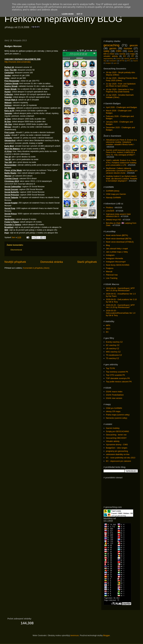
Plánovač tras (112, 275)
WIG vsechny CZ (113, 352)
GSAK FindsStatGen (115, 395)
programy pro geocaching (117, 451)
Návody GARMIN (113, 198)
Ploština (109, 208)
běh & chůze (109, 54)
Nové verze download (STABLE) (120, 242)
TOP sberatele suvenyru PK (118, 378)
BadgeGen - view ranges (117, 448)
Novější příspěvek (15, 262)
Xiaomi (135, 61)
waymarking (108, 58)
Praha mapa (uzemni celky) (118, 415)
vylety (107, 51)
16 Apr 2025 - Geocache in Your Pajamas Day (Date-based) (120, 91)
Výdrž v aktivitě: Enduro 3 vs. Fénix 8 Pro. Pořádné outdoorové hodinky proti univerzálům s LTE (121, 163)
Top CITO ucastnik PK (115, 375)
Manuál (109, 272)
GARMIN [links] (113, 191)
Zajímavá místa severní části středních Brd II (118, 215)
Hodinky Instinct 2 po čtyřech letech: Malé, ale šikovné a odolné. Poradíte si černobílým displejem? (122, 179)
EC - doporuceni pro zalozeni (118, 461)
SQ (105, 61)
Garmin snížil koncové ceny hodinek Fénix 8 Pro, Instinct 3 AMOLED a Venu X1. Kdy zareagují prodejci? (121, 152)
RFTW (122, 61)
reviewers (113, 61)
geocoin (134, 45)
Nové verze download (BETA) (119, 239)
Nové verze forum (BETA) (117, 235)
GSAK (131, 51)
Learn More (68, 14)
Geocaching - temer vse (116, 435)
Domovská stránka (52, 262)
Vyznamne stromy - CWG (117, 445)
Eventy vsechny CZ (114, 342)
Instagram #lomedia (114, 258)
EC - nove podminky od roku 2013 (121, 458)
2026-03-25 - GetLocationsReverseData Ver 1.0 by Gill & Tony (121, 313)
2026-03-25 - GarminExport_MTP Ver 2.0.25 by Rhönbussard (120, 306)
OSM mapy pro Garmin (116, 194)
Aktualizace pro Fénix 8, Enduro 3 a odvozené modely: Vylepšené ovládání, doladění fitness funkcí (121, 142)
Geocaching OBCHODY (116, 438)
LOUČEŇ (110, 211)
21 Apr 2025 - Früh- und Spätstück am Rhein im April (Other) (121, 85)
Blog (108, 245)
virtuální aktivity (111, 56)
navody (122, 54)
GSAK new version (114, 398)
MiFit (108, 325)
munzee (128, 48)
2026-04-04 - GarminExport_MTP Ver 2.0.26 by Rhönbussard (120, 289)
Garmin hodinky (113, 428)
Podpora (110, 268)
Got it (80, 14)
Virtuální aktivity (113, 441)
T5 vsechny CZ (112, 358)
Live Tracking (112, 278)
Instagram (110, 255)
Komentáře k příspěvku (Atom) (36, 268)
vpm (115, 63)
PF (133, 56)
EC (125, 56)
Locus (118, 58)
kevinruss (75, 635)
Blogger (107, 635)
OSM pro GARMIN (114, 408)
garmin (113, 48)
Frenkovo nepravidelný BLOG (63, 19)
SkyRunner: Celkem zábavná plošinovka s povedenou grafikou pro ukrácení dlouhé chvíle (122, 171)
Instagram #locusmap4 (116, 262)
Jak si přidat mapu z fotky (117, 252)
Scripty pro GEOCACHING (117, 431)
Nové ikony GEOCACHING (118, 265)
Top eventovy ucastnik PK (117, 372)
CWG (119, 51)
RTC (129, 61)
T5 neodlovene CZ (114, 355)
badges (108, 63)
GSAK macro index (114, 392)
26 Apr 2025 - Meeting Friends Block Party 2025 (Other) (122, 79)
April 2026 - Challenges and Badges (121, 107)
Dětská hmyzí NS (113, 220)
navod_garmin (130, 58)
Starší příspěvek (87, 262)
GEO (108, 329)
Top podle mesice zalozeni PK (119, 382)
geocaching (111, 45)
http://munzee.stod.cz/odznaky (18, 62)
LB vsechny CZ (112, 348)
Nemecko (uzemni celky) (116, 418)
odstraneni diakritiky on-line (118, 454)
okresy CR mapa (113, 411)
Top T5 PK (110, 368)
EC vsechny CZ (113, 345)
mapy (132, 54)
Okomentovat (16, 250)
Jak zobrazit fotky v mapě (117, 249)
